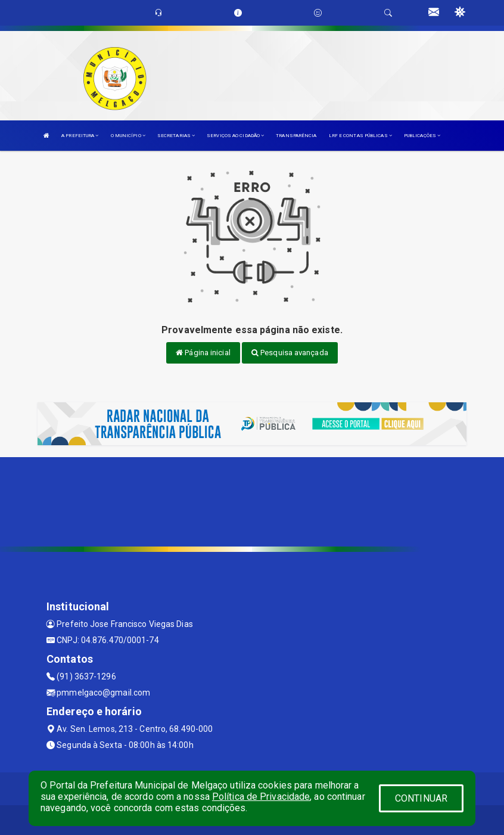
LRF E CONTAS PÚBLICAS (360, 136)
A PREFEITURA (80, 136)
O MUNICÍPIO (128, 136)
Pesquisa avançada (290, 353)
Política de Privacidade (261, 797)
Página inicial (203, 353)
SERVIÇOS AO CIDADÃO (235, 136)
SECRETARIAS (176, 136)
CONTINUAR (421, 798)
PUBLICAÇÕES (422, 136)
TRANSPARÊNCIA (296, 136)
